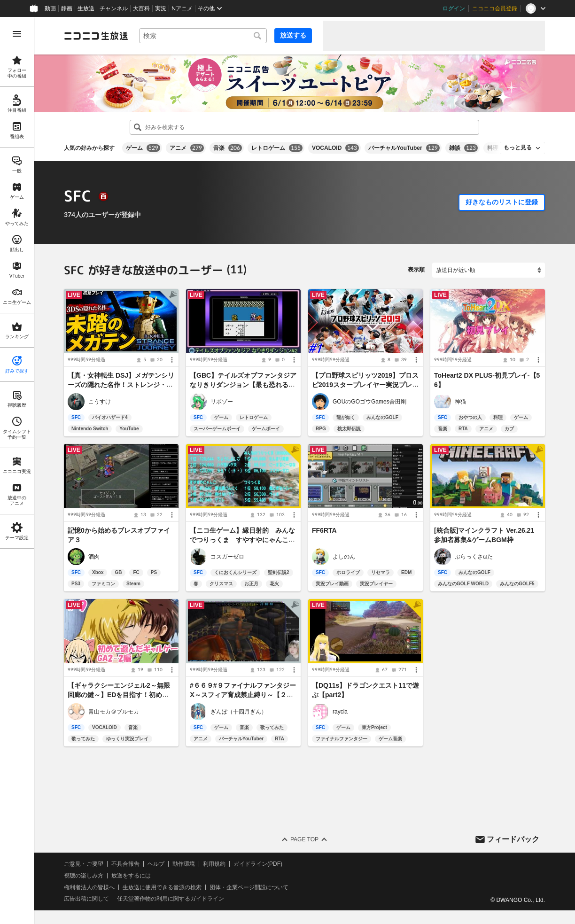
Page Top (304, 839)
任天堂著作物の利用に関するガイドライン (171, 899)
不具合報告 (125, 864)
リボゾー (222, 402)
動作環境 (184, 864)
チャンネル (114, 8)
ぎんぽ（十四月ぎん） (239, 712)
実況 (161, 8)
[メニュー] (172, 360)
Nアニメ (182, 8)
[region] (17, 470)
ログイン (454, 8)
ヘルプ (156, 864)
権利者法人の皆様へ (89, 887)
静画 (67, 8)
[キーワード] (203, 36)
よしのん (344, 557)
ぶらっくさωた (474, 557)
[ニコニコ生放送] (96, 36)
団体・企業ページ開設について (249, 887)
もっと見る (518, 148)
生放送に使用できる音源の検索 (162, 887)
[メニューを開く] (17, 34)
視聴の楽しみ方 (84, 876)
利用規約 (214, 864)
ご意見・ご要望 (84, 864)
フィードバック (513, 839)
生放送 (86, 8)
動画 (50, 8)
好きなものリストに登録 (502, 202)
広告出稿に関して (86, 899)
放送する (293, 35)
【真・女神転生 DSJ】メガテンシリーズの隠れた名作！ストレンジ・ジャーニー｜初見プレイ (121, 385)
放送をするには (131, 876)
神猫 (460, 402)
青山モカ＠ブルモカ (114, 712)
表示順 (416, 270)
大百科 (141, 8)
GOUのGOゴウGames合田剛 (369, 402)
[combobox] (203, 36)
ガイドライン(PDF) (258, 864)
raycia (340, 712)
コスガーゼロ (227, 557)
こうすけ (100, 402)
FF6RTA (324, 530)
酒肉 (94, 557)
